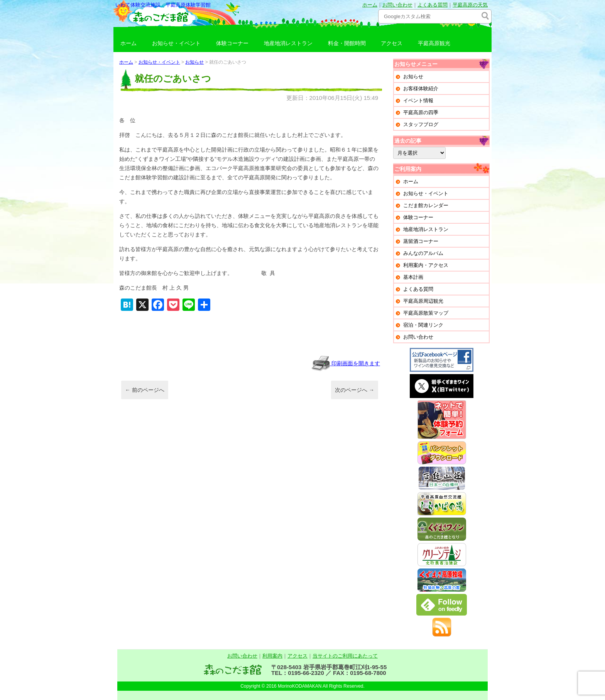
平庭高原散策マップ (426, 313)
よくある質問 (433, 5)
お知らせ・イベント (176, 43)
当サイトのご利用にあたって (345, 656)
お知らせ (194, 62)
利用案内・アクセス (426, 265)
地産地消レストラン (288, 43)
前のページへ (145, 390)
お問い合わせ (397, 5)
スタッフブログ (421, 124)
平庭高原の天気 (470, 5)
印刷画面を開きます (346, 363)
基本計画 (413, 277)
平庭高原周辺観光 (423, 301)
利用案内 (272, 656)
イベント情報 (418, 100)
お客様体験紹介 (421, 89)
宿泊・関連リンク (423, 325)
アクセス (392, 43)
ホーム (370, 5)
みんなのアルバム (423, 253)
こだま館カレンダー (426, 205)
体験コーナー (232, 43)
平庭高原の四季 (421, 112)
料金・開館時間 (347, 43)
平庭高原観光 (434, 43)
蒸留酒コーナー (421, 241)
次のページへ (355, 390)
